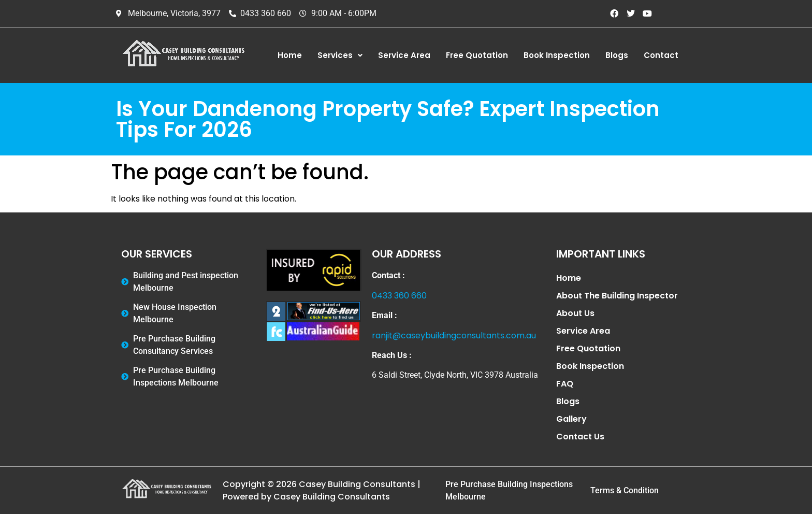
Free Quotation (477, 55)
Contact (661, 55)
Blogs (617, 55)
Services (340, 55)
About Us (575, 313)
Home (290, 55)
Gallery (571, 419)
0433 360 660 (399, 296)
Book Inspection (557, 55)
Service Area (404, 55)
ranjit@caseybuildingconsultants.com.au (454, 335)
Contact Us (580, 437)
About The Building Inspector (617, 296)
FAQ (565, 384)
